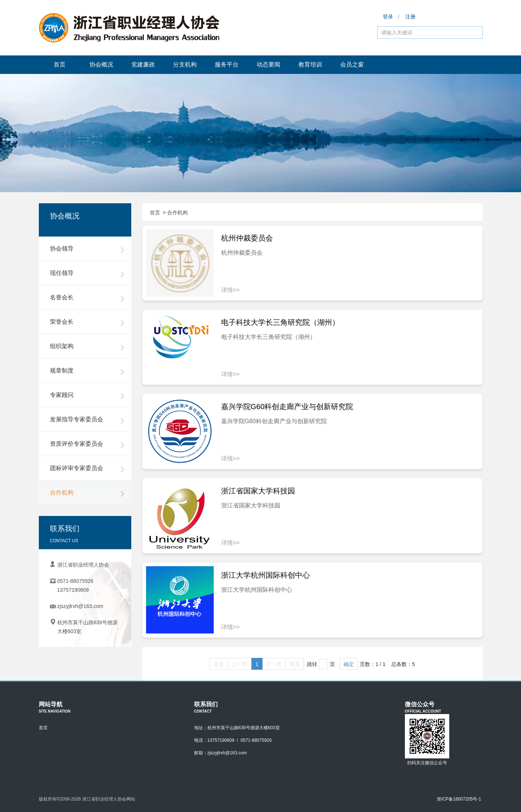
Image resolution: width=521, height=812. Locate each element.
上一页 (240, 664)
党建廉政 (143, 64)
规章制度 (87, 371)
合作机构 (87, 493)
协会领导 (87, 249)
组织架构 (87, 347)
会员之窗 (352, 64)
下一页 (274, 664)
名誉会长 (87, 298)
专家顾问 (87, 395)
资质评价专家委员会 (87, 444)
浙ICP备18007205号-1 (459, 799)
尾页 (295, 664)
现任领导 (87, 274)
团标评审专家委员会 (87, 469)
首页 (60, 64)
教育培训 (310, 64)
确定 (349, 664)
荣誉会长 (87, 322)
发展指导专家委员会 (87, 420)
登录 (388, 17)
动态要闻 (268, 64)
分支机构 (185, 64)
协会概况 (101, 64)
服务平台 (227, 64)
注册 (410, 17)
